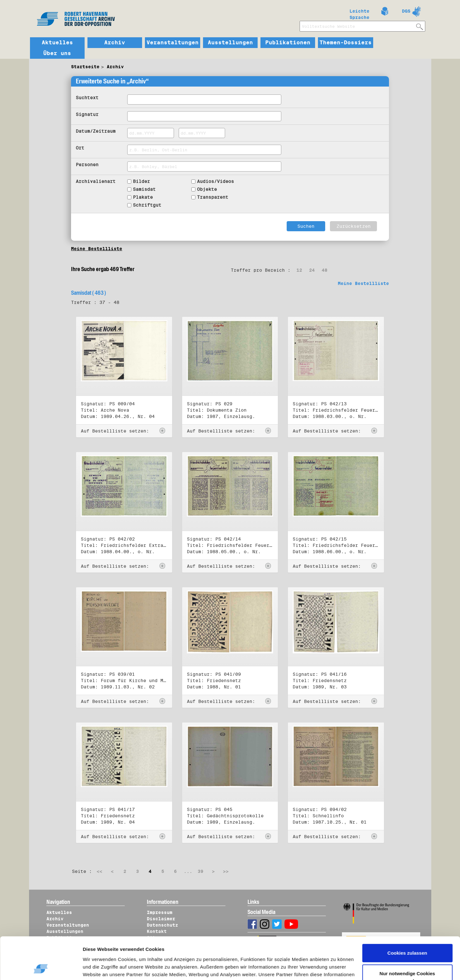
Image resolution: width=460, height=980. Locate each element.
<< (99, 871)
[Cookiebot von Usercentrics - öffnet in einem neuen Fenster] (41, 968)
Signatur (87, 114)
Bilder (141, 181)
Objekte (207, 189)
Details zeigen (105, 968)
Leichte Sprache (359, 13)
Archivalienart (96, 181)
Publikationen (288, 43)
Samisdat (144, 189)
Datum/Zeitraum (96, 131)
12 (299, 270)
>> (226, 871)
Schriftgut (147, 205)
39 (200, 871)
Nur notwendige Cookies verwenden (407, 938)
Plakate (143, 197)
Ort (80, 148)
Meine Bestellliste (97, 249)
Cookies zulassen (407, 913)
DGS (406, 11)
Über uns (57, 53)
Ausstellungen (230, 43)
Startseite (85, 67)
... (188, 871)
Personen (87, 165)
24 (312, 270)
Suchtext (87, 98)
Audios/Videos (215, 181)
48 (325, 270)
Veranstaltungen (173, 43)
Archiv (115, 43)
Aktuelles (57, 43)
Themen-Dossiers (346, 43)
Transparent (213, 197)
